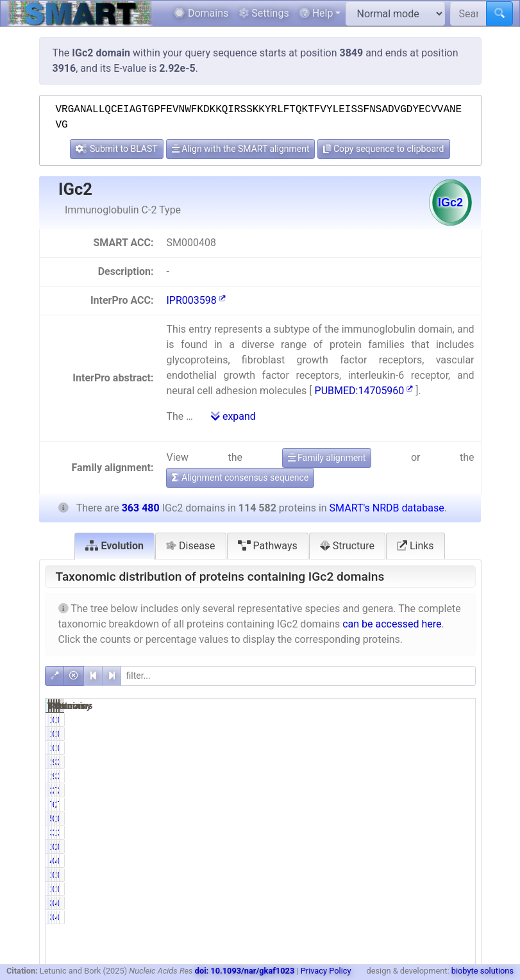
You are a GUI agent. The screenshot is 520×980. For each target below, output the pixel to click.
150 (369, 720)
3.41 (398, 833)
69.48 (395, 804)
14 (432, 748)
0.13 (398, 720)
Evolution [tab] (114, 546)
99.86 (395, 762)
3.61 (458, 833)
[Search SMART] (468, 13)
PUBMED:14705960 (364, 391)
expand (233, 416)
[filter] (298, 676)
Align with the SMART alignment (241, 149)
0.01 (398, 748)
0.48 (398, 818)
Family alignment (327, 458)
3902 (366, 833)
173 (429, 720)
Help (316, 13)
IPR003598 (196, 300)
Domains (201, 13)
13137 (424, 833)
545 (369, 818)
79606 (364, 804)
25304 (364, 790)
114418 (365, 762)
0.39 (458, 818)
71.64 (456, 804)
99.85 (395, 776)
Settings (264, 13)
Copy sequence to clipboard (383, 149)
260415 (425, 804)
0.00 (458, 748)
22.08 (395, 790)
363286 (425, 776)
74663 (424, 790)
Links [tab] (415, 546)
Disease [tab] (191, 546)
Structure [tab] (347, 546)
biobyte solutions (482, 971)
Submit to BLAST (116, 149)
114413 (365, 776)
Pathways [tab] (268, 546)
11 (371, 748)
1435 (427, 818)
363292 (425, 762)
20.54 (456, 790)
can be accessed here (392, 624)
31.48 (456, 762)
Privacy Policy (326, 971)
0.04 (458, 720)
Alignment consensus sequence (240, 478)
